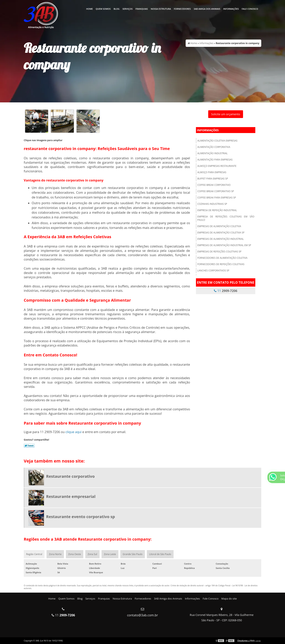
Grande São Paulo (133, 554)
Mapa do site (229, 599)
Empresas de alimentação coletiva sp (221, 233)
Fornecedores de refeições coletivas (221, 264)
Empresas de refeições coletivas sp (219, 252)
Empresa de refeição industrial (217, 210)
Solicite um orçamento (226, 114)
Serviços (128, 9)
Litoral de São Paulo (160, 554)
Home (89, 9)
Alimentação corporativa (214, 147)
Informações (231, 9)
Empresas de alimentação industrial (220, 239)
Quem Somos (103, 9)
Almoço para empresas (212, 172)
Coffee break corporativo (214, 185)
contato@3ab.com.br (142, 615)
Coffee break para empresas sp (217, 198)
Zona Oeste (75, 554)
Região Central (34, 554)
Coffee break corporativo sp (216, 191)
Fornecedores (182, 9)
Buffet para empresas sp (213, 179)
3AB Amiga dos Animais (207, 9)
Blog (117, 9)
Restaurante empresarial (71, 496)
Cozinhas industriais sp (212, 204)
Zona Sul (92, 554)
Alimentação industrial (212, 153)
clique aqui (74, 432)
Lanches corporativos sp (213, 271)
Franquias (142, 9)
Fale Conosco (250, 9)
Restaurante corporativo (70, 476)
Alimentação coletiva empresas (217, 141)
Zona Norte (55, 554)
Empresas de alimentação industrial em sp (224, 245)
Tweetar (29, 446)
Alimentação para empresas (215, 160)
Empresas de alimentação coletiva (219, 226)
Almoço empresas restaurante (217, 166)
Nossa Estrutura (161, 9)
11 (226, 291)
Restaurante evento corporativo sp (81, 517)
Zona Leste (110, 554)
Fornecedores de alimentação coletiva (222, 258)
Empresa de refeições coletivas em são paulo (226, 218)
